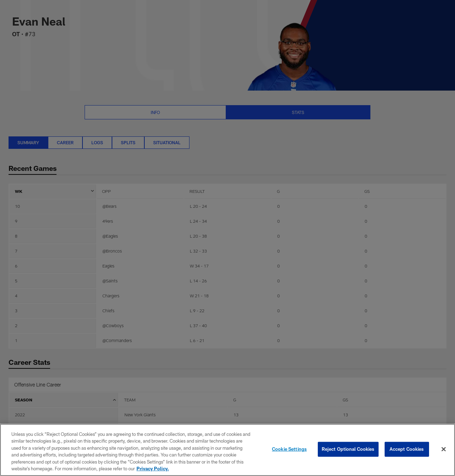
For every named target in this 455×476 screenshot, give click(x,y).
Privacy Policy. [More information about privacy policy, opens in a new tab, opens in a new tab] (153, 469)
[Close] (444, 449)
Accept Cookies (407, 449)
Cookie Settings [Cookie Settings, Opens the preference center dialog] (289, 449)
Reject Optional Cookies (348, 449)
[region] (227, 450)
